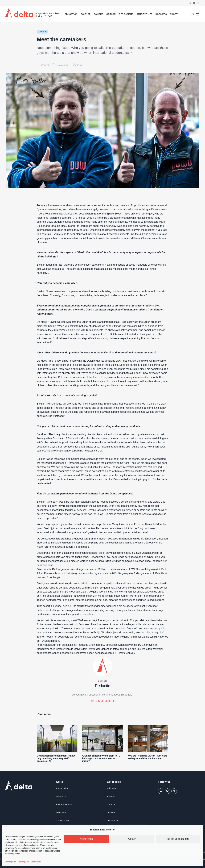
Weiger (132, 839)
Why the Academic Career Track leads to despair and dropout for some (147, 757)
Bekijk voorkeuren (178, 839)
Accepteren (87, 839)
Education (71, 14)
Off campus (126, 14)
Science (86, 14)
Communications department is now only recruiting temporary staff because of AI (56, 758)
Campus (98, 14)
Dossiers (161, 14)
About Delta (36, 862)
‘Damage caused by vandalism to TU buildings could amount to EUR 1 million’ (101, 758)
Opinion (111, 14)
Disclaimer (61, 813)
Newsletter (61, 797)
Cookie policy (10, 862)
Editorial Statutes (65, 805)
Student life (144, 14)
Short (174, 14)
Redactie (45, 65)
